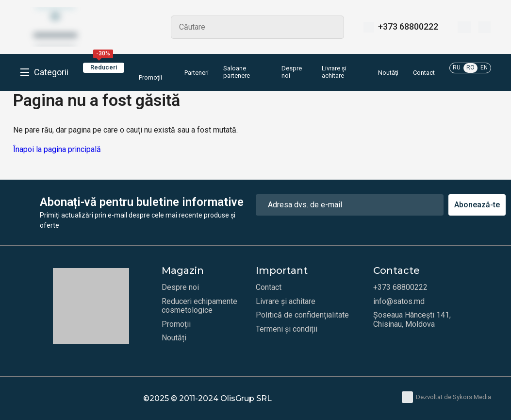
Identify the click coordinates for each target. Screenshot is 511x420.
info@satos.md (399, 302)
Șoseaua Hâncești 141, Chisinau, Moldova (412, 319)
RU (457, 67)
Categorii (51, 72)
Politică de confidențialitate (302, 315)
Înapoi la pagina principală (57, 149)
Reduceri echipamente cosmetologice (199, 306)
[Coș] (485, 27)
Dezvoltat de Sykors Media (446, 397)
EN (484, 67)
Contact (424, 73)
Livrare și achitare (334, 72)
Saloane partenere (237, 72)
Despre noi (292, 72)
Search (332, 27)
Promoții (150, 72)
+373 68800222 (408, 27)
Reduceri (104, 67)
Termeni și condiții (287, 329)
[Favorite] (464, 27)
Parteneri (197, 73)
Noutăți (388, 73)
